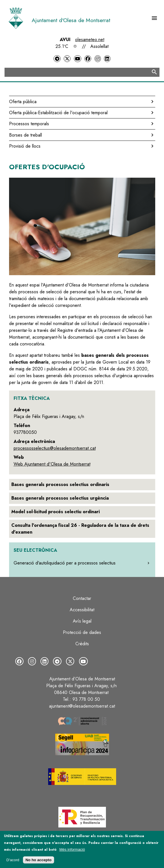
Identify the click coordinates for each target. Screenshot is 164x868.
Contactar (82, 598)
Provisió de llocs (25, 146)
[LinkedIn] (107, 59)
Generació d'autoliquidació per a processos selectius (65, 563)
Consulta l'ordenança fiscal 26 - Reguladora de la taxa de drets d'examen (80, 529)
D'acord (13, 860)
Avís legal (82, 621)
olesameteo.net (90, 40)
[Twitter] (67, 59)
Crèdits (82, 644)
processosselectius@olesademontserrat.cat (55, 448)
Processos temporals (29, 124)
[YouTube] (78, 59)
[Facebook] (88, 59)
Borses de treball (25, 135)
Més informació (72, 849)
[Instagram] (98, 59)
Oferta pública (23, 102)
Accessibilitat (82, 610)
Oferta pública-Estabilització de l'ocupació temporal (58, 113)
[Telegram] (57, 59)
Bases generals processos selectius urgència (60, 498)
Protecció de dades (82, 632)
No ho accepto (39, 860)
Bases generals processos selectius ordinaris (60, 484)
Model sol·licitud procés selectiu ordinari (56, 512)
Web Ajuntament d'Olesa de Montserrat (52, 464)
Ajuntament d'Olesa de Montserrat (71, 20)
